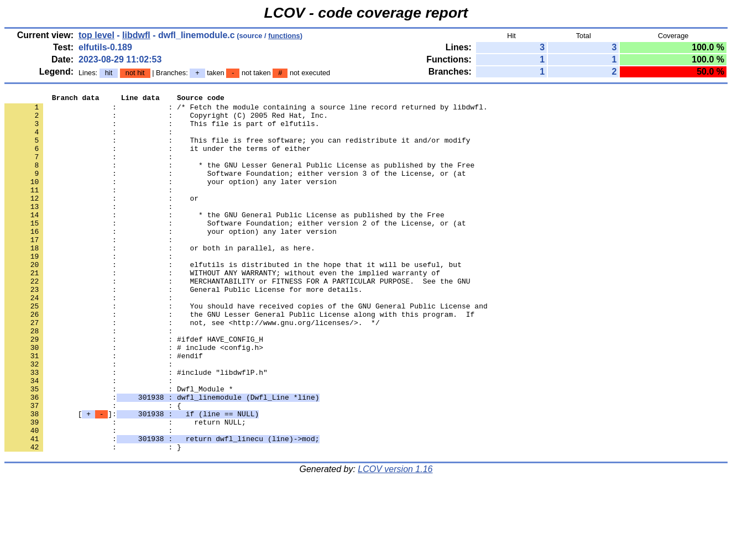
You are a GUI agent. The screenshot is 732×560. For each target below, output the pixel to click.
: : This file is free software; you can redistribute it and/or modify (237, 150)
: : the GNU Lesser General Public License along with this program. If (239, 359)
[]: (132, 478)
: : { (93, 468)
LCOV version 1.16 (395, 540)
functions (284, 36)
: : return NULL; (125, 488)
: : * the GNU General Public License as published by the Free (224, 239)
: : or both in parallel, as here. (160, 279)
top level (96, 35)
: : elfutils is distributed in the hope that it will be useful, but (233, 299)
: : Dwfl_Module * (119, 448)
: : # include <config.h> (134, 399)
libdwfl (136, 35)
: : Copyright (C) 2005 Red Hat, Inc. (166, 120)
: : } (93, 518)
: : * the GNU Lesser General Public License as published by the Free (239, 180)
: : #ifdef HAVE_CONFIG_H (134, 389)
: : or (101, 219)
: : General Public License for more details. (183, 329)
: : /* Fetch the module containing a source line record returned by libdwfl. (246, 110)
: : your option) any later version (171, 200)
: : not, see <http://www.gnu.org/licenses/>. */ (192, 369)
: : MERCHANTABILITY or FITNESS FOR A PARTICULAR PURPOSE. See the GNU (237, 319)
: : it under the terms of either (158, 160)
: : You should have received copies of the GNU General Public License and (246, 349)
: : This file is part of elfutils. (162, 130)
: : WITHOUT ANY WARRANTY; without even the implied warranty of (222, 309)
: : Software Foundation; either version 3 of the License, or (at (235, 190)
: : (91, 140)
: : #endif (104, 409)
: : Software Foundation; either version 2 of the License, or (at (235, 249)
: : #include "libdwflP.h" (136, 428)
